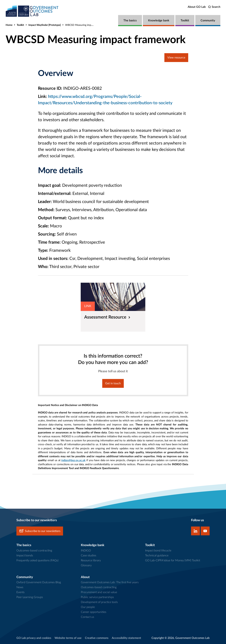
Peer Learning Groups (30, 597)
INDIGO (86, 551)
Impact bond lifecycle (158, 551)
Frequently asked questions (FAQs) (37, 560)
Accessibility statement (126, 638)
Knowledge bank (159, 20)
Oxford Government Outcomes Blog (39, 582)
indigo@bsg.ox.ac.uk (73, 460)
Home (9, 25)
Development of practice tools (99, 602)
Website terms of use (68, 638)
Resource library (91, 560)
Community (208, 20)
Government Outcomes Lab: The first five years (110, 582)
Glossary (86, 565)
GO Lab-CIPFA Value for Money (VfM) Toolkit (173, 560)
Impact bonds (25, 555)
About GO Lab (197, 7)
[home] (32, 11)
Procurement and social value (99, 592)
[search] (214, 7)
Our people (88, 607)
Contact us (87, 617)
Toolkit (185, 20)
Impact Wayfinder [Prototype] (45, 25)
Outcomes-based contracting (34, 551)
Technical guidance (157, 555)
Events (20, 592)
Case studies (89, 555)
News (20, 587)
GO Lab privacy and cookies (34, 638)
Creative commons (97, 638)
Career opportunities (94, 612)
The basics (130, 20)
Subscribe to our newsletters (40, 531)
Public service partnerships (97, 597)
